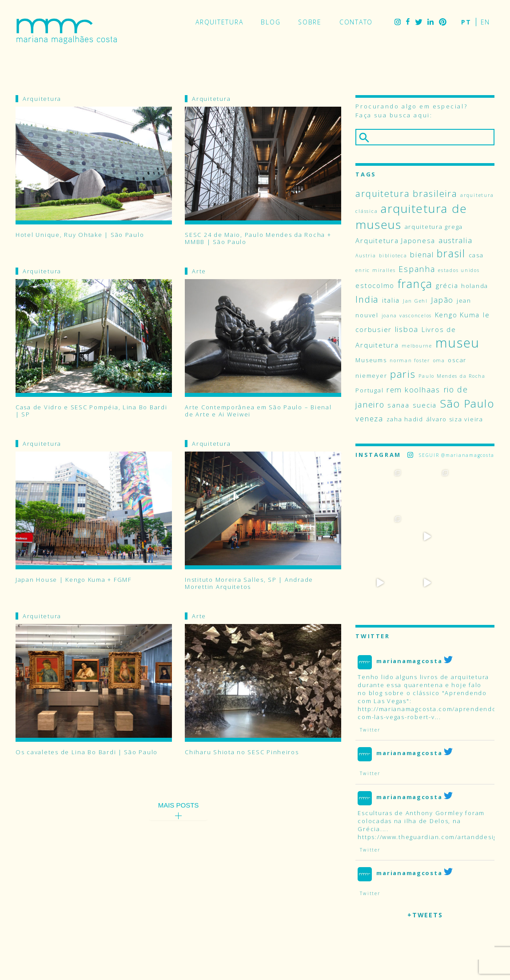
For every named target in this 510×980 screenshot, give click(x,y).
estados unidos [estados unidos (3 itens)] (459, 270)
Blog (271, 22)
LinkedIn (430, 22)
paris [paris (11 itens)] (403, 374)
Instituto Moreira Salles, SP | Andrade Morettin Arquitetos (249, 583)
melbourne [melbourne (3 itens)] (417, 346)
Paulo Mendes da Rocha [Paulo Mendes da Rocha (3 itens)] (452, 376)
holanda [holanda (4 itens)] (475, 286)
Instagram (398, 22)
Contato (356, 22)
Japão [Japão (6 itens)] (442, 300)
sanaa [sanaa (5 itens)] (398, 405)
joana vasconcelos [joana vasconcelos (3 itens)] (407, 316)
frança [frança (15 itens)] (415, 284)
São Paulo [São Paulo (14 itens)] (467, 403)
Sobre (310, 22)
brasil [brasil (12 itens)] (451, 254)
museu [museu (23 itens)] (458, 343)
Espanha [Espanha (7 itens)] (417, 269)
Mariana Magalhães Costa (67, 31)
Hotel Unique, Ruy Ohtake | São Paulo (80, 235)
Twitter (418, 22)
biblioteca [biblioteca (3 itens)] (393, 256)
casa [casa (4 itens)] (476, 255)
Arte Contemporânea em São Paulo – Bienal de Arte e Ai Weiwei (258, 411)
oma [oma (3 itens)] (439, 360)
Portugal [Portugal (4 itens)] (369, 390)
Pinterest (443, 22)
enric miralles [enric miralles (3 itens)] (375, 270)
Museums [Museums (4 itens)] (371, 360)
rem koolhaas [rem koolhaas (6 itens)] (413, 390)
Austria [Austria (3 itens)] (366, 256)
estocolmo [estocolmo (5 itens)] (375, 285)
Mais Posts (179, 805)
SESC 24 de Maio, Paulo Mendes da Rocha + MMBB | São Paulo (258, 238)
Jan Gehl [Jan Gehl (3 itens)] (415, 301)
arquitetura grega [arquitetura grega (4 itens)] (434, 227)
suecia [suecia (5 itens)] (425, 405)
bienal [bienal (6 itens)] (422, 254)
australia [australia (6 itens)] (456, 240)
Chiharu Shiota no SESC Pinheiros (242, 752)
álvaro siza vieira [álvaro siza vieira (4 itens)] (455, 419)
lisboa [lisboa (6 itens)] (407, 329)
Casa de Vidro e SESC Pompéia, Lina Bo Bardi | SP (92, 411)
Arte (199, 271)
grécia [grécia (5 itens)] (447, 285)
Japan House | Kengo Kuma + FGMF (74, 580)
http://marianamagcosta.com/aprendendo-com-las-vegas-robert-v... (428, 667)
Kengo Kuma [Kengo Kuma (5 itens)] (457, 315)
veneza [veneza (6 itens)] (369, 418)
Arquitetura (219, 22)
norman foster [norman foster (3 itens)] (410, 360)
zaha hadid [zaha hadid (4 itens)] (405, 419)
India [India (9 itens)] (367, 299)
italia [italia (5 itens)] (391, 300)
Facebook (408, 22)
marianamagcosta (409, 615)
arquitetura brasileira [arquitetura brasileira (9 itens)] (406, 193)
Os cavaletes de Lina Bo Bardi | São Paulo (87, 752)
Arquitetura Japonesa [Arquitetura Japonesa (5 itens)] (395, 240)
